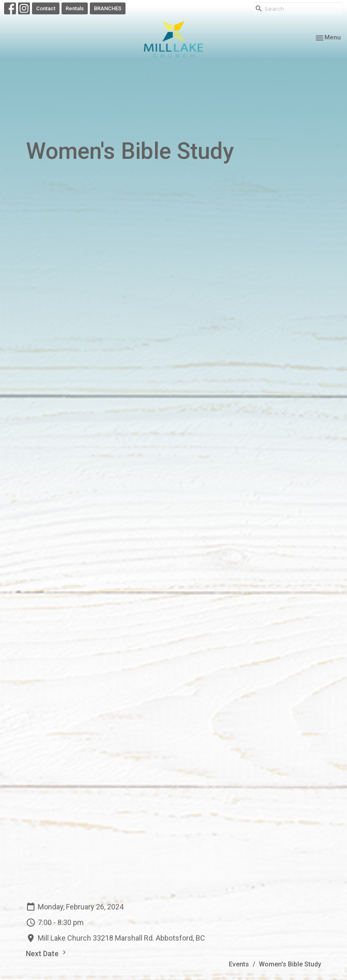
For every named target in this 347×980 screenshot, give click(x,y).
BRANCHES (108, 8)
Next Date (47, 953)
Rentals (75, 8)
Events (239, 964)
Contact (46, 8)
